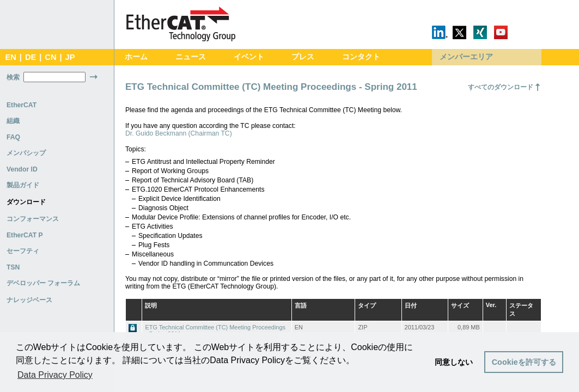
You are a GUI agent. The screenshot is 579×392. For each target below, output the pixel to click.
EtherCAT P (25, 235)
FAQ (13, 137)
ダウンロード (26, 202)
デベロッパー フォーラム (43, 283)
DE (31, 57)
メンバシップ (26, 153)
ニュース (191, 57)
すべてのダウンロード (501, 87)
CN (50, 57)
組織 (13, 121)
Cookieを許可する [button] (524, 362)
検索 (13, 77)
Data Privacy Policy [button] (55, 375)
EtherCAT (22, 105)
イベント (249, 57)
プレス (303, 57)
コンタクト (361, 57)
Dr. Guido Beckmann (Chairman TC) (179, 133)
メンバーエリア (466, 57)
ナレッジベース (29, 300)
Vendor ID (22, 169)
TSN (13, 267)
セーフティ (23, 251)
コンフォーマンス (33, 219)
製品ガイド (23, 185)
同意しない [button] (454, 362)
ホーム (136, 57)
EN (10, 57)
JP (70, 57)
